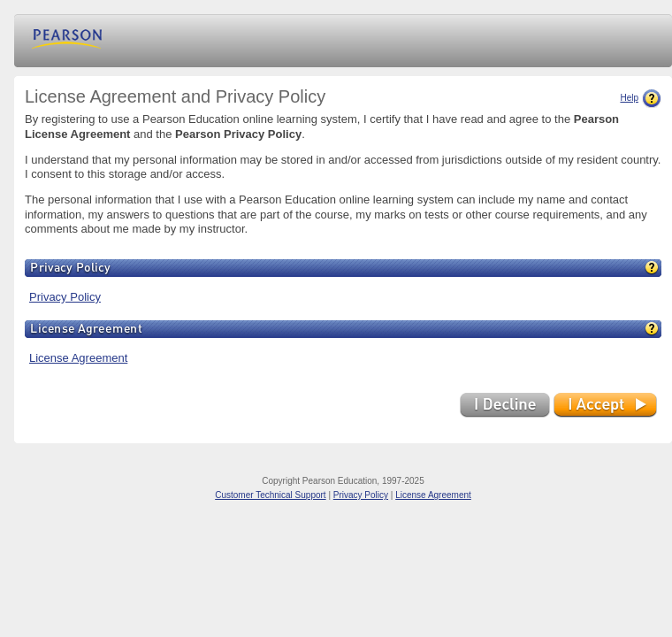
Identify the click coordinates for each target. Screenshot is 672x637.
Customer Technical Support (270, 495)
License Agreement (78, 358)
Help (641, 98)
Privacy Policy (65, 297)
